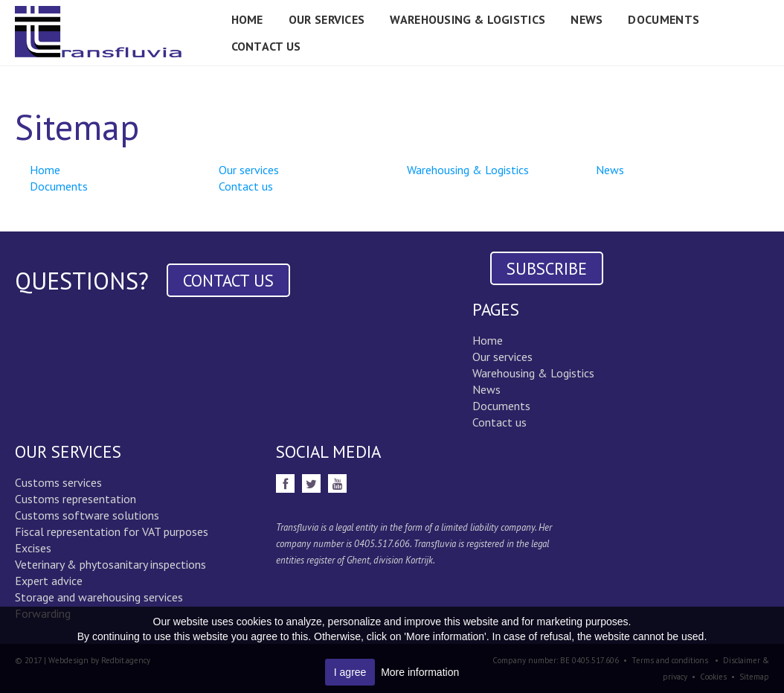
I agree (350, 672)
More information (420, 672)
